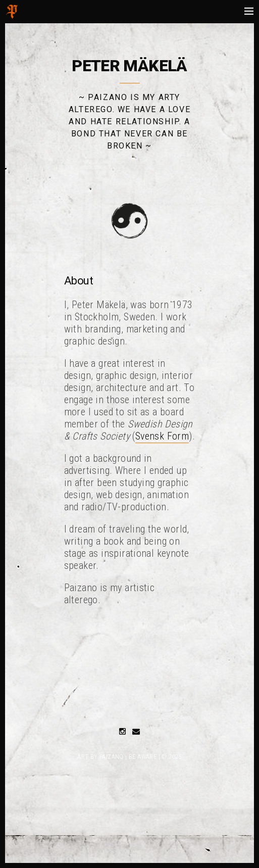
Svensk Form (162, 436)
